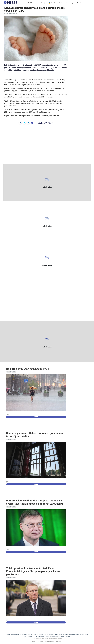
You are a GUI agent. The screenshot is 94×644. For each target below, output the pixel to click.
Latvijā (43, 3)
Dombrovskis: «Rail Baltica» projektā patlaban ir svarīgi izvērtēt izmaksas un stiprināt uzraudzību (34, 502)
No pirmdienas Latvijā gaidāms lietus (28, 369)
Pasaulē (52, 3)
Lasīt (36, 417)
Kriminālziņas (70, 3)
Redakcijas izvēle (33, 3)
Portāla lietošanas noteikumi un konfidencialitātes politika (47, 638)
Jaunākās (22, 3)
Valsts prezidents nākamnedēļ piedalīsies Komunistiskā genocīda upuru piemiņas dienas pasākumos (33, 571)
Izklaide (61, 3)
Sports (79, 3)
